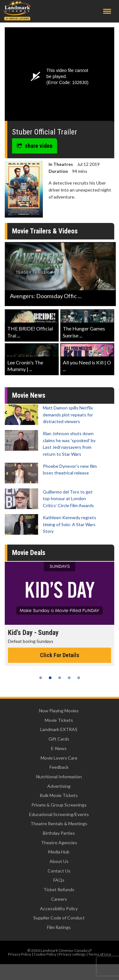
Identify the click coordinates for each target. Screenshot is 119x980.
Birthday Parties (59, 833)
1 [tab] (41, 678)
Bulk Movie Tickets (59, 795)
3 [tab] (60, 678)
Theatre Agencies (59, 843)
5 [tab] (79, 678)
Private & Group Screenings (59, 805)
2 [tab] (50, 678)
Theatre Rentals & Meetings (59, 823)
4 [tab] (69, 678)
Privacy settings (72, 954)
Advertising (59, 786)
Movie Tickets (59, 720)
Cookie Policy (45, 954)
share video (35, 146)
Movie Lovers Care (59, 758)
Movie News (29, 395)
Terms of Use (100, 954)
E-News (59, 748)
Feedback (59, 767)
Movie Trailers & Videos (45, 231)
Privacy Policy (20, 954)
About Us (59, 861)
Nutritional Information (59, 777)
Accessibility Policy (59, 908)
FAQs (59, 880)
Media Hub (59, 852)
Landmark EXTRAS (59, 729)
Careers (59, 899)
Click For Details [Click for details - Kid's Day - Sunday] (60, 655)
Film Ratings (59, 927)
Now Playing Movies (59, 711)
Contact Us (59, 871)
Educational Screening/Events (59, 814)
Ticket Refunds (59, 889)
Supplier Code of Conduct (59, 918)
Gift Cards (59, 739)
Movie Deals (29, 553)
